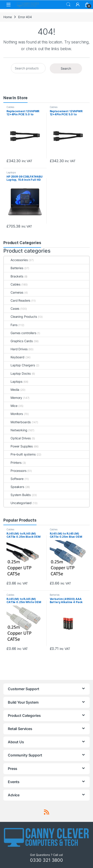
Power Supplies (18, 446)
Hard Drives (16, 349)
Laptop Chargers (19, 365)
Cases (12, 308)
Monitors (13, 414)
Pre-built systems (20, 454)
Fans (11, 325)
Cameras (14, 292)
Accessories (16, 260)
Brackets (14, 276)
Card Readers (17, 300)
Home (8, 17)
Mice (11, 406)
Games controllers (20, 333)
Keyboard (14, 357)
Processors (15, 471)
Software (14, 479)
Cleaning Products (20, 317)
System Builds (17, 495)
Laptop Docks (17, 373)
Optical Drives (17, 438)
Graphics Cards (18, 341)
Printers (13, 463)
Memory (13, 398)
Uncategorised (18, 503)
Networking (16, 430)
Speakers (14, 487)
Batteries (14, 268)
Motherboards (17, 422)
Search (68, 4)
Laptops (11, 172)
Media (12, 390)
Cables (10, 107)
